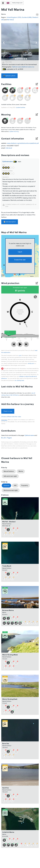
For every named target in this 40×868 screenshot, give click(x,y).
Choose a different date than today (11, 417)
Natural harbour (9, 471)
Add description (10, 222)
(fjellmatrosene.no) (28, 67)
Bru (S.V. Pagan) (6, 438)
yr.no (20, 355)
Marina (21, 471)
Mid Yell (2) (10, 20)
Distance (6, 485)
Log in (20, 252)
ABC (15, 485)
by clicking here (20, 381)
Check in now (8, 411)
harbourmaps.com (17, 3)
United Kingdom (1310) (14, 17)
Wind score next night (11, 490)
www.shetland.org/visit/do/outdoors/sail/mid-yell (23, 143)
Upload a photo (9, 76)
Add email (9, 148)
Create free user (20, 260)
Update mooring (14, 132)
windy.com (31, 364)
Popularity (25, 485)
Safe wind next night (10, 476)
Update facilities (21, 108)
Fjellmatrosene (17, 67)
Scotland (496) (27, 17)
